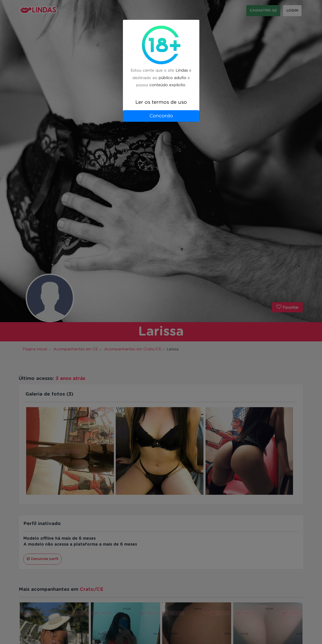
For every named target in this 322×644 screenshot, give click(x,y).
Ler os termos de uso (161, 102)
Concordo (161, 116)
